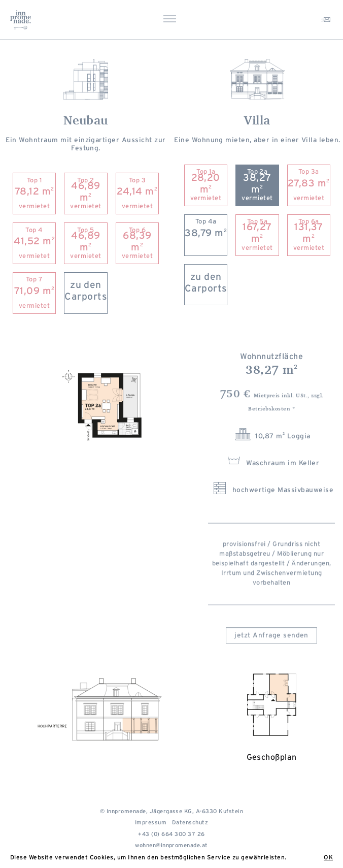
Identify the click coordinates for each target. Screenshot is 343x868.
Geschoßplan (272, 733)
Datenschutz (190, 825)
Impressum (151, 825)
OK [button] (328, 857)
